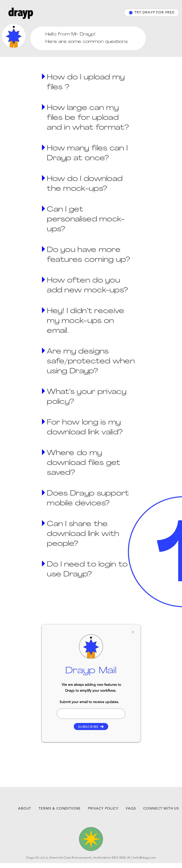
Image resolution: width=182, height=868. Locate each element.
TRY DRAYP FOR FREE (152, 13)
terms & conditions (60, 809)
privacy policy (103, 809)
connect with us (161, 809)
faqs (131, 809)
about (25, 809)
